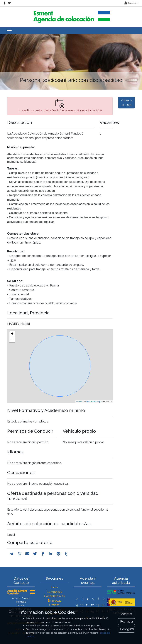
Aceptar (127, 614)
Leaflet (79, 402)
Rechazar (127, 622)
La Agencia (54, 592)
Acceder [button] (130, 3)
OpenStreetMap (93, 402)
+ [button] (12, 334)
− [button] (12, 340)
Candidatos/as (54, 596)
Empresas (54, 601)
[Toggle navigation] (9, 31)
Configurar (127, 629)
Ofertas (54, 605)
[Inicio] (71, 15)
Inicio (54, 587)
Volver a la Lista (126, 103)
